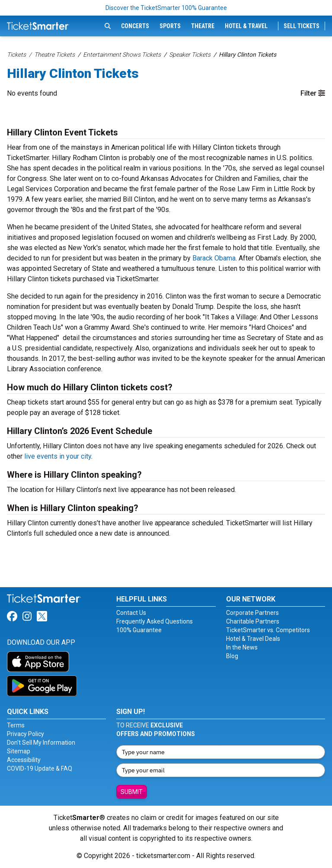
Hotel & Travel (246, 26)
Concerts (135, 26)
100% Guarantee (139, 630)
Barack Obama (214, 258)
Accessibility (24, 760)
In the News (242, 647)
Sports (170, 26)
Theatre (203, 26)
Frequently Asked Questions (155, 621)
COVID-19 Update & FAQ (40, 768)
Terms (16, 725)
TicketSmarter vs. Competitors (268, 630)
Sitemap (19, 751)
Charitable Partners (253, 621)
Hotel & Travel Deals (253, 639)
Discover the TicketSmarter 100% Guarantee (166, 8)
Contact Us (131, 613)
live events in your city (58, 456)
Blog (232, 656)
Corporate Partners (252, 613)
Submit (132, 792)
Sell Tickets (302, 26)
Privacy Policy (26, 734)
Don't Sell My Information (41, 743)
